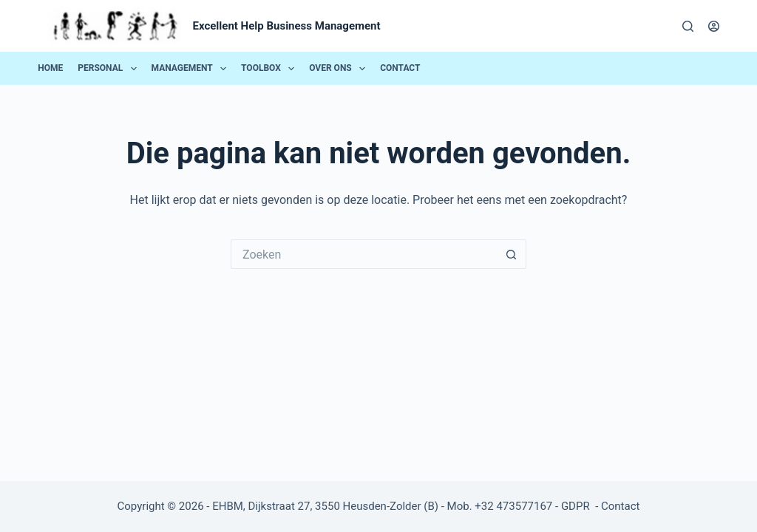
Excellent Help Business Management (287, 26)
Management (192, 69)
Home (50, 68)
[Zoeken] (688, 26)
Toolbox (271, 69)
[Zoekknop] (512, 254)
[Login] (714, 26)
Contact (400, 68)
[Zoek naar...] (364, 254)
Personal (110, 69)
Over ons (340, 69)
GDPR (577, 506)
